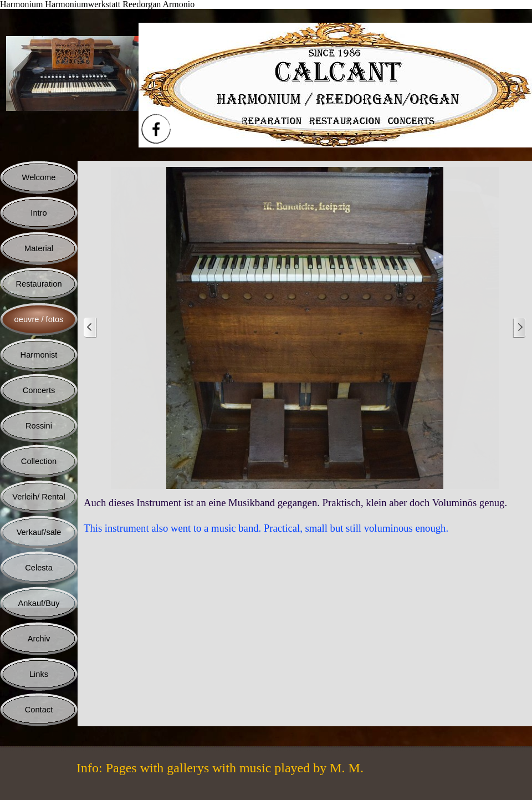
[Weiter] (519, 328)
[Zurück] (90, 328)
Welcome (39, 177)
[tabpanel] (305, 516)
